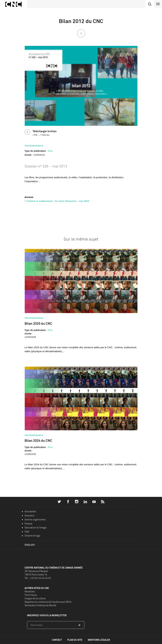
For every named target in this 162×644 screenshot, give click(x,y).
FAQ (27, 532)
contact (57, 640)
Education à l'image (35, 528)
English (30, 545)
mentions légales (99, 640)
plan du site (75, 640)
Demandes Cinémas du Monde (40, 605)
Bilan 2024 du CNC (38, 441)
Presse (28, 524)
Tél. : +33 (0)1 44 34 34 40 (38, 578)
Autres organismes (35, 519)
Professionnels (34, 146)
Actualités (30, 511)
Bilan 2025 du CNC (38, 323)
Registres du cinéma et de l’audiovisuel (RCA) (48, 602)
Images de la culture (35, 598)
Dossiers (29, 516)
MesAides (30, 591)
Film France (31, 595)
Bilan (50, 151)
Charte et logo (32, 536)
